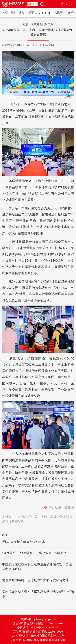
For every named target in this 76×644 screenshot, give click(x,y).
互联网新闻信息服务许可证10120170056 (38, 632)
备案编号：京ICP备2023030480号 (38, 627)
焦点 (22, 13)
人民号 (60, 13)
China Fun (45, 13)
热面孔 (32, 13)
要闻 (13, 13)
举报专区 (67, 4)
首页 (5, 13)
